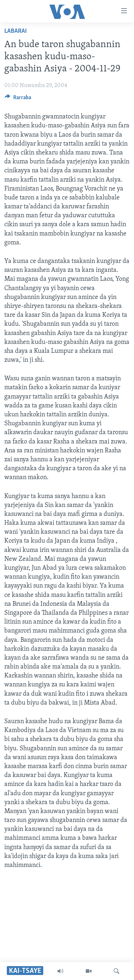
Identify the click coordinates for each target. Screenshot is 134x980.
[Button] (18, 99)
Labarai (16, 31)
